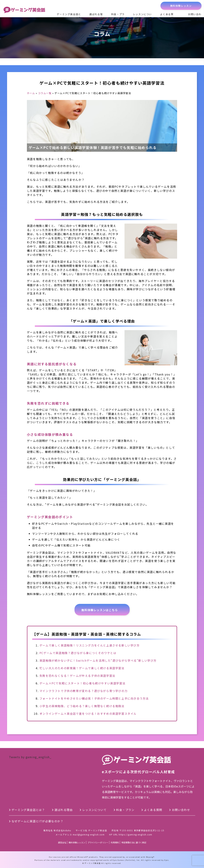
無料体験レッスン (181, 6)
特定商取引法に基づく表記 (134, 842)
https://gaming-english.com (135, 834)
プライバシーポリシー (98, 842)
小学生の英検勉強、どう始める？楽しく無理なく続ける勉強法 (82, 706)
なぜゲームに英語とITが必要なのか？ (38, 821)
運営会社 (62, 842)
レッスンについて (142, 16)
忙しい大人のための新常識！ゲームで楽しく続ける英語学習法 (82, 668)
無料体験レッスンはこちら (100, 610)
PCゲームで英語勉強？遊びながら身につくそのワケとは (78, 653)
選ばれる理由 (96, 16)
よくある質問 (167, 16)
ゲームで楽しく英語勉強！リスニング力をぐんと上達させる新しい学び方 (90, 645)
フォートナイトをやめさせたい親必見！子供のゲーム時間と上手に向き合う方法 (94, 698)
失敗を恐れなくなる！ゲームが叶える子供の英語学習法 (77, 676)
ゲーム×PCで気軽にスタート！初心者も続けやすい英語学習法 (82, 683)
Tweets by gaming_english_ (30, 757)
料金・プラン (118, 16)
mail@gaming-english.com (89, 834)
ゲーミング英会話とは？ (69, 16)
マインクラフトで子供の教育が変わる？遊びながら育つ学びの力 (83, 691)
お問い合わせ (195, 16)
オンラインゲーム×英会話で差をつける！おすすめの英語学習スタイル (88, 714)
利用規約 (115, 842)
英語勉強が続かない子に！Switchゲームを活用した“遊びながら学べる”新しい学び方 (98, 660)
